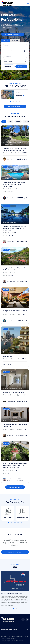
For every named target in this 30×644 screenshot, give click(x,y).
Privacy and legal (5, 641)
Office (13, 73)
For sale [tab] (6, 40)
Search (21, 66)
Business (5, 73)
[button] (14, 608)
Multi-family (22, 73)
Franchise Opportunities (13, 34)
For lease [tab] (15, 40)
